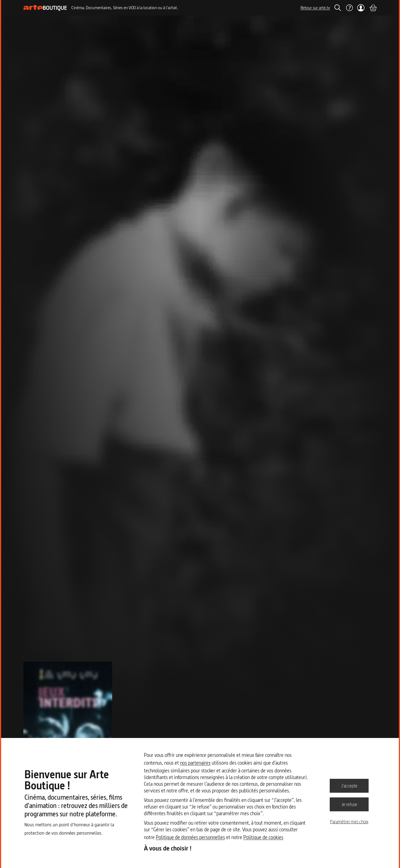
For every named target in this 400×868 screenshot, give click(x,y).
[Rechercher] (338, 8)
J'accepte (349, 785)
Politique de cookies (263, 837)
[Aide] (349, 8)
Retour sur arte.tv (315, 8)
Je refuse (349, 804)
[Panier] (373, 8)
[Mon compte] (361, 8)
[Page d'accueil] (45, 8)
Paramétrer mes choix (349, 822)
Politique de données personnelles (190, 837)
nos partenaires (195, 763)
